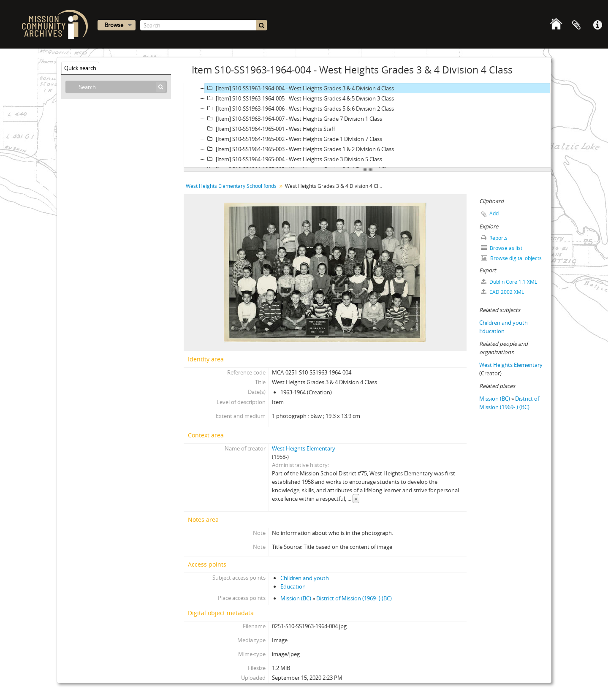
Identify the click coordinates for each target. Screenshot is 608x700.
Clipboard (576, 25)
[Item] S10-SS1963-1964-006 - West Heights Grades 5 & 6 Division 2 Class (299, 109)
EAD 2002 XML (502, 292)
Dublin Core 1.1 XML (509, 282)
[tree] (367, 125)
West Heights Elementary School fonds (231, 186)
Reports (494, 238)
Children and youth (305, 578)
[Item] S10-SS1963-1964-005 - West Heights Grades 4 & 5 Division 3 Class (299, 98)
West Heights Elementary (304, 448)
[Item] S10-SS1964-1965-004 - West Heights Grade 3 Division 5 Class (293, 159)
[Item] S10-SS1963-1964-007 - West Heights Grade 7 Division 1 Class (293, 119)
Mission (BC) (296, 598)
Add (494, 213)
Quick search (80, 68)
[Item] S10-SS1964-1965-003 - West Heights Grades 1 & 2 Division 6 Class (299, 149)
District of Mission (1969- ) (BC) (354, 598)
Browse (114, 25)
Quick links (597, 25)
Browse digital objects (511, 258)
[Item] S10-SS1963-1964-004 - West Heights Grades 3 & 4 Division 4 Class (299, 88)
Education (293, 586)
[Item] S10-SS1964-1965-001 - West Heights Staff (270, 129)
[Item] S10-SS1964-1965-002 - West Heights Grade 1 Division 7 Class (293, 139)
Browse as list (502, 248)
